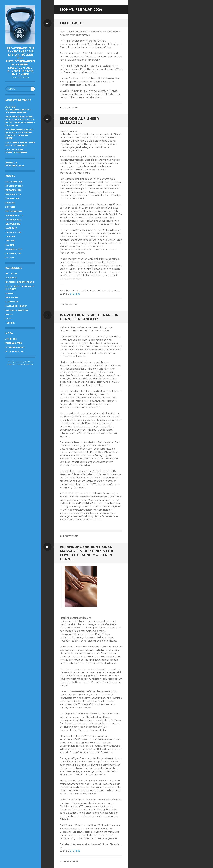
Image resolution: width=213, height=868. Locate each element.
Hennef (10, 293)
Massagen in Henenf (17, 310)
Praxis (9, 314)
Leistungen (12, 302)
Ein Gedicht (72, 23)
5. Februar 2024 (70, 108)
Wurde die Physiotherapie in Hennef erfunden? (89, 317)
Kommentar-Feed (15, 347)
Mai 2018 (10, 245)
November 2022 (14, 215)
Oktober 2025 (13, 190)
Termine (10, 323)
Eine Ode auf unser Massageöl (79, 121)
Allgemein (11, 278)
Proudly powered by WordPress (20, 362)
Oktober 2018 (13, 232)
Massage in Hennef (16, 306)
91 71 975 (75, 294)
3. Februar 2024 (70, 304)
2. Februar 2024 (70, 536)
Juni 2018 (10, 241)
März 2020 (11, 228)
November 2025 (14, 186)
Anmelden (11, 339)
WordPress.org (15, 352)
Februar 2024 (13, 194)
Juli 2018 (10, 237)
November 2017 (14, 249)
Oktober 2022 (13, 220)
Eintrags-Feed (14, 343)
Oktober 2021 (13, 224)
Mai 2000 (10, 258)
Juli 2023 (10, 203)
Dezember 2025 (14, 182)
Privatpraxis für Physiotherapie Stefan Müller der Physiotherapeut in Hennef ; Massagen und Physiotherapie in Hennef (20, 61)
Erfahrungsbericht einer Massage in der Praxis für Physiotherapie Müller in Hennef (86, 553)
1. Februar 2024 (70, 861)
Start (9, 319)
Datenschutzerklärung (20, 282)
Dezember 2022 (14, 211)
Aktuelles (11, 274)
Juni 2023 (10, 207)
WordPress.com (27, 364)
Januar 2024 (12, 199)
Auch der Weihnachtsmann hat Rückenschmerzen (18, 110)
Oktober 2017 (13, 253)
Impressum (12, 298)
